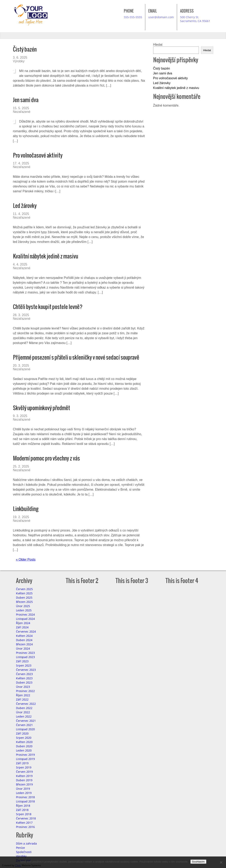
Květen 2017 (24, 823)
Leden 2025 (24, 610)
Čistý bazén (25, 49)
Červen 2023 (24, 674)
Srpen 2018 (24, 814)
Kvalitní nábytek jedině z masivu (46, 256)
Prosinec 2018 (25, 797)
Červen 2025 (24, 589)
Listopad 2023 (25, 657)
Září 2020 (22, 733)
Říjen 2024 (23, 623)
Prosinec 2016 (25, 827)
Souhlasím (198, 862)
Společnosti (24, 852)
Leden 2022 (24, 716)
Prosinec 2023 (25, 653)
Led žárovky (25, 206)
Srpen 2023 (24, 665)
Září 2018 (22, 810)
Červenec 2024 (26, 631)
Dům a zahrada (26, 843)
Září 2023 (22, 661)
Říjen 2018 (23, 806)
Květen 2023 (24, 678)
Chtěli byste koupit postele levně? (48, 307)
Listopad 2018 (25, 801)
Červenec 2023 (26, 670)
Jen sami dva (26, 100)
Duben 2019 (24, 780)
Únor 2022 (23, 712)
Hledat (158, 45)
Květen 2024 (24, 636)
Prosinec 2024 (25, 614)
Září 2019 (22, 763)
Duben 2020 (24, 746)
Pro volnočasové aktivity (38, 155)
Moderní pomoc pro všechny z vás (46, 458)
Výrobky (19, 61)
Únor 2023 (23, 687)
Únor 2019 (23, 789)
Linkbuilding (26, 509)
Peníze (20, 848)
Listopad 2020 (25, 729)
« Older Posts (26, 559)
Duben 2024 (24, 640)
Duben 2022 (24, 708)
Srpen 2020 (24, 738)
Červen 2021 (24, 725)
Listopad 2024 (25, 619)
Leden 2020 (24, 750)
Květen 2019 (24, 776)
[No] (221, 862)
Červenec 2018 (26, 818)
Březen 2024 (24, 644)
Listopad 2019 (25, 759)
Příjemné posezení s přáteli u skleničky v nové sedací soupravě (76, 357)
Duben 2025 (24, 598)
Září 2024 (22, 627)
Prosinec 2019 (25, 755)
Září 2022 (22, 699)
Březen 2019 (24, 784)
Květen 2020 (24, 742)
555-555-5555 (133, 17)
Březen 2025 (24, 602)
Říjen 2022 (23, 695)
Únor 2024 (23, 648)
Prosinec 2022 (25, 691)
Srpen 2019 (24, 767)
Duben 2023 (24, 682)
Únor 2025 (23, 606)
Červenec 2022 (26, 704)
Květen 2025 (24, 593)
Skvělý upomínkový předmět (41, 408)
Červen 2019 (24, 772)
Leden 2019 (24, 793)
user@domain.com (161, 17)
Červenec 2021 (26, 721)
